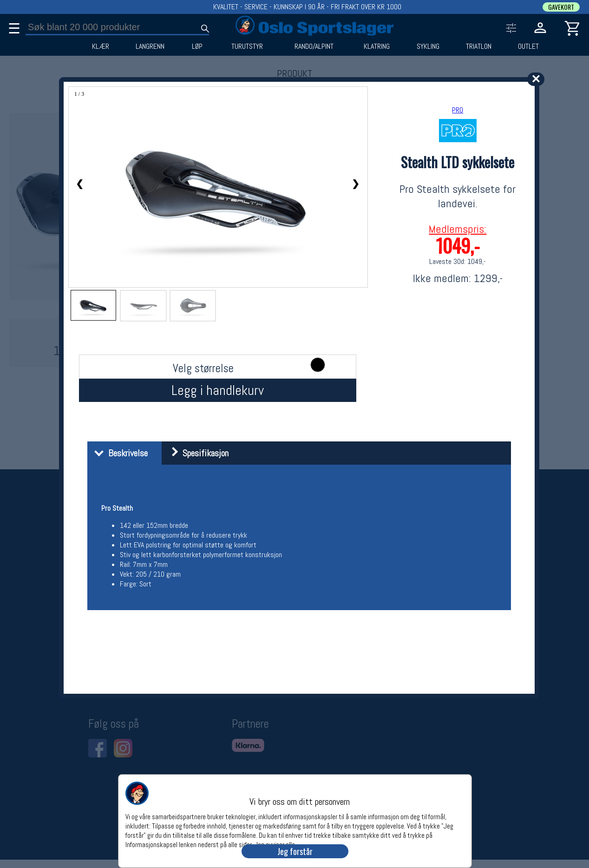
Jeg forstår (295, 851)
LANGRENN (150, 46)
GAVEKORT (561, 7)
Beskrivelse (119, 453)
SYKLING (428, 46)
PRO (458, 110)
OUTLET (528, 46)
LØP (197, 46)
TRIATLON (479, 46)
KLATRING (377, 46)
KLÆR (101, 46)
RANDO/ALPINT (314, 46)
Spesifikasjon (196, 453)
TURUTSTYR (247, 46)
